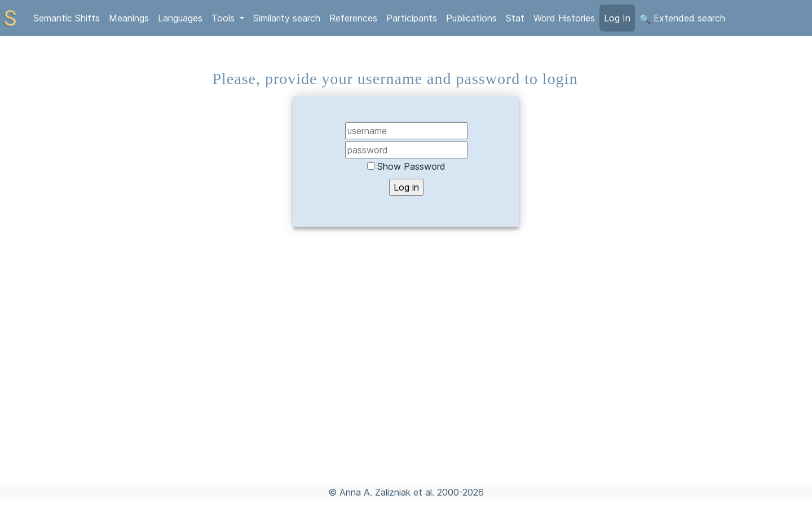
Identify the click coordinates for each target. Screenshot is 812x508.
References (353, 18)
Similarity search (287, 18)
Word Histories (564, 18)
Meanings (129, 18)
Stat (515, 18)
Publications (471, 18)
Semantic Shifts (67, 18)
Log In (617, 18)
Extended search (682, 19)
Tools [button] (224, 18)
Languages (180, 18)
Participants (412, 18)
